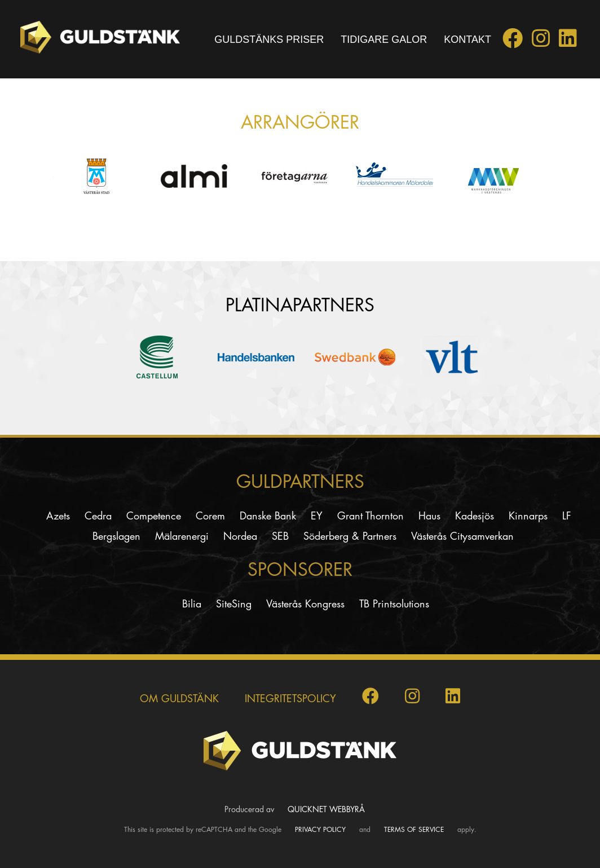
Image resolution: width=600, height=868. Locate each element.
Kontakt (467, 39)
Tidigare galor (384, 39)
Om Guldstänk (179, 698)
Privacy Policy (320, 829)
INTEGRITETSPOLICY (290, 698)
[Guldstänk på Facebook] (513, 42)
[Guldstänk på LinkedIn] (568, 42)
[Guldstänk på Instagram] (541, 42)
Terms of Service (414, 829)
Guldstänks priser (269, 39)
